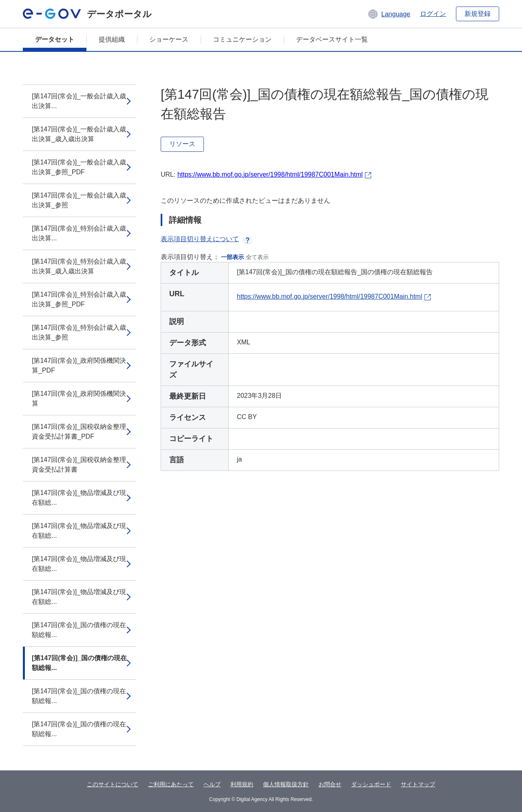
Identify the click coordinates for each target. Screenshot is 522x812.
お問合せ (330, 784)
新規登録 (478, 14)
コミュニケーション (242, 39)
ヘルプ (212, 784)
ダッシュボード (371, 784)
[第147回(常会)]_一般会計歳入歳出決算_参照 (79, 200)
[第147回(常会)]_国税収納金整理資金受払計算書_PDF (79, 432)
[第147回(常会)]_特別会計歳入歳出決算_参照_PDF (79, 299)
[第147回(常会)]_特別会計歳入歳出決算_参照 (79, 332)
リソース (182, 144)
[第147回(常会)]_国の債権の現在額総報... (79, 630)
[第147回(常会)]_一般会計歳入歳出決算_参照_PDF (79, 167)
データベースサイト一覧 (332, 39)
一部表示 (232, 257)
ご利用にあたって (171, 784)
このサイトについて (113, 784)
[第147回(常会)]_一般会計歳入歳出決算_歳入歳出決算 (79, 134)
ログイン (433, 14)
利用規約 (242, 784)
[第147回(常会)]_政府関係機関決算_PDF (79, 365)
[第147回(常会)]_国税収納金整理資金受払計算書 (79, 465)
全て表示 (257, 257)
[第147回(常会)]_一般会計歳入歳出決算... (79, 101)
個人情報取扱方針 (286, 784)
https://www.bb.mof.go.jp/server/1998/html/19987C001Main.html (270, 174)
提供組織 (112, 39)
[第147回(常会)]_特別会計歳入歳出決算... (79, 233)
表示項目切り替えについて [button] (206, 239)
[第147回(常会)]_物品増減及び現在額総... (79, 498)
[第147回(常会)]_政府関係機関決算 (79, 398)
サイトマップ (418, 784)
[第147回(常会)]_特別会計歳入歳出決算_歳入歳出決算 (79, 266)
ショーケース (169, 39)
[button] (389, 14)
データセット (55, 39)
